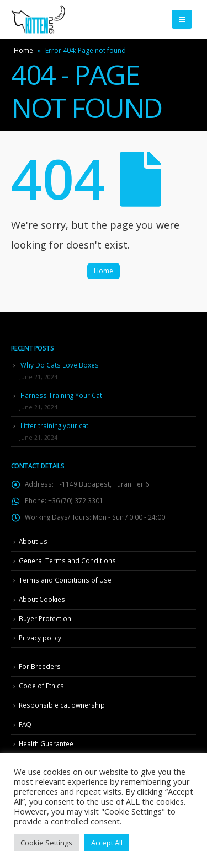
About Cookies (42, 599)
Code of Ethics (41, 686)
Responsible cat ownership (62, 705)
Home (23, 50)
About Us (33, 541)
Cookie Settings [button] (46, 843)
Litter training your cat (54, 425)
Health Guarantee (46, 743)
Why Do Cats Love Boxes (60, 365)
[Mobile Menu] (182, 19)
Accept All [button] (107, 843)
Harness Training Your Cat (61, 395)
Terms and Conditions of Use (65, 580)
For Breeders (40, 666)
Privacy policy (40, 638)
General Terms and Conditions (67, 560)
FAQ (25, 724)
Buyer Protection (45, 618)
